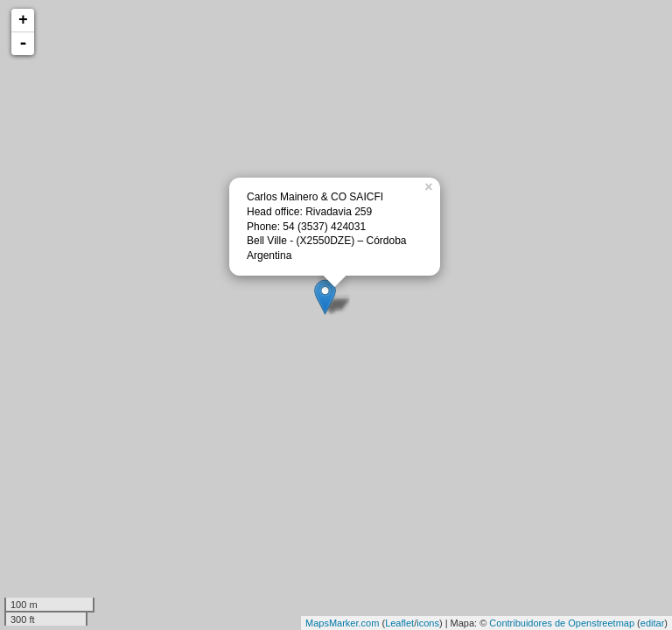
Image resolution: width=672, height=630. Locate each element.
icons (428, 623)
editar (653, 623)
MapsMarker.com (342, 623)
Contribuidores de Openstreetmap (562, 623)
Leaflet (399, 623)
